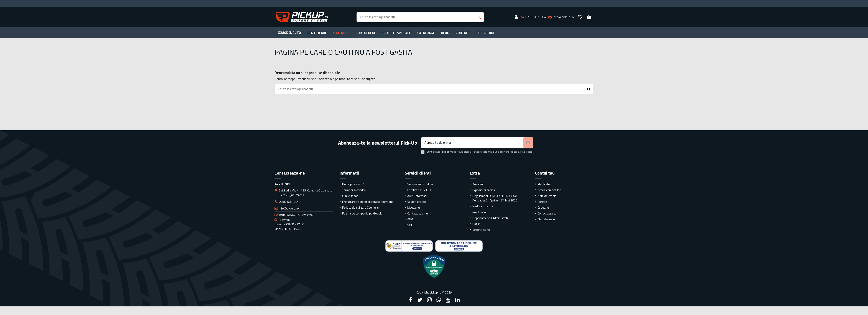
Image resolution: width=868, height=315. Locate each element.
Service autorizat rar (420, 184)
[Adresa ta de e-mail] (472, 143)
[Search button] (479, 17)
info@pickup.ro (289, 208)
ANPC (411, 219)
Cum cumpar (350, 196)
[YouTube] (448, 300)
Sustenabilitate (417, 202)
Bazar (476, 224)
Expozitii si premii (484, 190)
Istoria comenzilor (549, 190)
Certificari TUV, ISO (419, 190)
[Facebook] (411, 300)
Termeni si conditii (354, 190)
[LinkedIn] (457, 300)
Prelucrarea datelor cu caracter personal (368, 202)
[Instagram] (429, 300)
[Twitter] (420, 300)
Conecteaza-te (547, 213)
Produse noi (480, 212)
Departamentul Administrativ (491, 218)
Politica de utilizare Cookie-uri (361, 207)
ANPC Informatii (417, 196)
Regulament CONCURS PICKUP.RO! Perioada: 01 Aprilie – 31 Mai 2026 (495, 198)
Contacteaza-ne (418, 213)
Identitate (544, 184)
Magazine (414, 207)
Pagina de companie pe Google (362, 213)
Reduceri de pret (483, 206)
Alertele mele (546, 219)
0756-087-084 (289, 202)
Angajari (478, 184)
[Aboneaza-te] (528, 143)
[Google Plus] (439, 300)
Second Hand (481, 230)
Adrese (542, 202)
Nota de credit (547, 196)
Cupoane (543, 207)
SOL (410, 225)
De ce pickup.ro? (353, 184)
